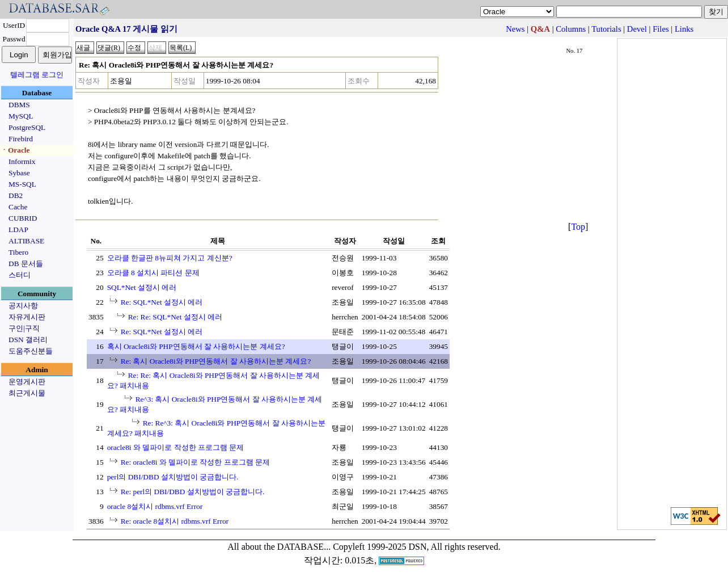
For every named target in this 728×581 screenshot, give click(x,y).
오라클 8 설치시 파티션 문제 (153, 273)
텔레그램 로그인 (37, 75)
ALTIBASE (26, 241)
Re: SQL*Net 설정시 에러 (162, 302)
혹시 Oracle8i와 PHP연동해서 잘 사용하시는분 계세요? (196, 346)
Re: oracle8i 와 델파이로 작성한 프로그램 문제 (195, 462)
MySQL (21, 116)
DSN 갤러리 (28, 340)
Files (661, 29)
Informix (22, 161)
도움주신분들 (31, 351)
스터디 (20, 275)
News (515, 29)
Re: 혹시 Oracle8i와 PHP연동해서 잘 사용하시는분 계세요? (216, 361)
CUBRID (23, 218)
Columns (571, 29)
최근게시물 (27, 393)
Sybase (19, 173)
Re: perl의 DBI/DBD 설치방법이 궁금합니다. (193, 492)
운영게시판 (27, 382)
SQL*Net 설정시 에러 (142, 287)
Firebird (21, 139)
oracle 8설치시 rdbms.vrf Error (155, 506)
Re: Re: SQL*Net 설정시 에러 (175, 317)
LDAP (18, 230)
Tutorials (606, 29)
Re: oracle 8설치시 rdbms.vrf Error (175, 521)
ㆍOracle (15, 150)
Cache (18, 207)
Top (578, 227)
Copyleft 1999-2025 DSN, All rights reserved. (417, 547)
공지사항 (23, 306)
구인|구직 (24, 328)
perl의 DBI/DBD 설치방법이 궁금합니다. (173, 477)
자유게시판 (27, 317)
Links (684, 29)
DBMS (19, 105)
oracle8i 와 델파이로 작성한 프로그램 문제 (176, 447)
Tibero (18, 252)
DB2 (16, 195)
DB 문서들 (26, 264)
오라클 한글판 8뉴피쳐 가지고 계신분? (170, 258)
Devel (637, 29)
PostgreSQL (27, 127)
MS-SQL (22, 184)
